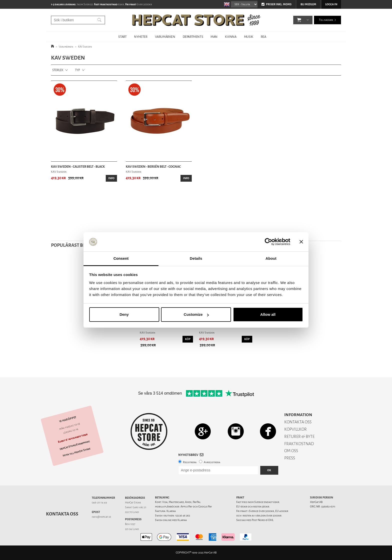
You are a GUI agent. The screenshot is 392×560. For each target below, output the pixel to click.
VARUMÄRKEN (165, 37)
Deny (124, 314)
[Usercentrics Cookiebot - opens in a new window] (268, 242)
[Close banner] (301, 242)
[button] (299, 20)
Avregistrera (212, 462)
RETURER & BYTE (299, 437)
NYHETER (141, 37)
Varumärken (66, 47)
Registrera (190, 462)
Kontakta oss (62, 514)
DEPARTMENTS (193, 37)
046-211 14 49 (99, 503)
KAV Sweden (85, 47)
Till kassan (326, 20)
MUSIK (249, 37)
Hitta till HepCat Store (76, 452)
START (122, 37)
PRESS (290, 458)
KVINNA (231, 37)
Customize (196, 314)
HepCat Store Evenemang (75, 445)
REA (263, 37)
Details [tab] (196, 258)
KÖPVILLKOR (295, 429)
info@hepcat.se (101, 517)
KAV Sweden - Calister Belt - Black (78, 167)
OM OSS (291, 451)
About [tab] (271, 258)
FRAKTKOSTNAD (299, 444)
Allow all (268, 314)
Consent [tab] (121, 258)
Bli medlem (308, 4)
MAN (214, 37)
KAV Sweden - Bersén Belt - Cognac (153, 167)
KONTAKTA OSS (298, 422)
